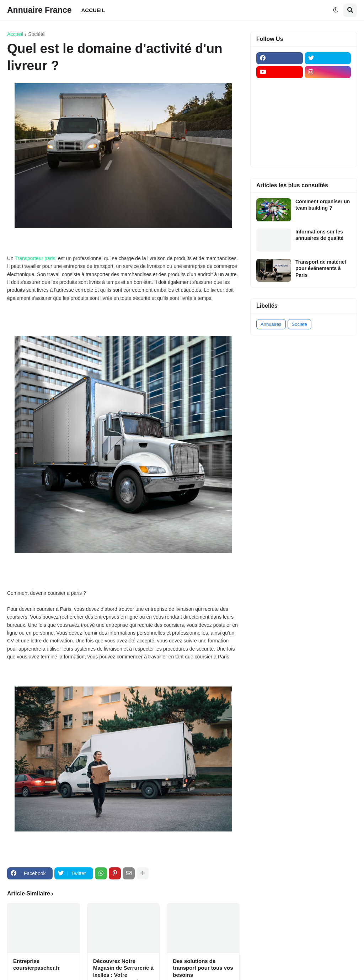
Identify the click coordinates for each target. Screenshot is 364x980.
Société (36, 34)
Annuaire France (39, 10)
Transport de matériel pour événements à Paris (321, 268)
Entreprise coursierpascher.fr (36, 965)
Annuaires (271, 324)
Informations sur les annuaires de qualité (319, 235)
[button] (336, 10)
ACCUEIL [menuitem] (93, 10)
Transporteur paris (35, 258)
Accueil (15, 34)
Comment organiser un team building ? (323, 205)
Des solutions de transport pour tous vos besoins (203, 968)
